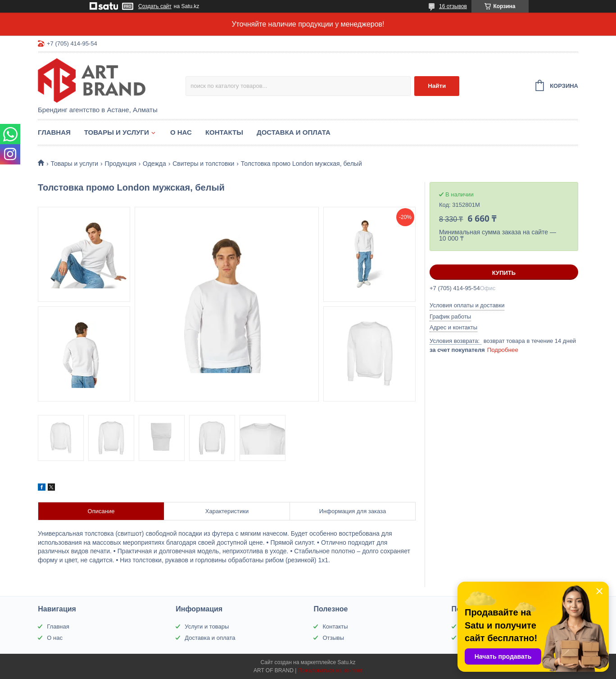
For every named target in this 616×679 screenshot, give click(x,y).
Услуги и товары (207, 627)
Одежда (154, 164)
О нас (181, 132)
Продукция (121, 164)
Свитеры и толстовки (203, 164)
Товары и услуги (117, 132)
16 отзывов (453, 6)
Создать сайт (155, 6)
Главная (54, 132)
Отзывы (333, 638)
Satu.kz (346, 662)
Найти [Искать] (437, 86)
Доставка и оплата (294, 132)
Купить (504, 273)
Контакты (224, 132)
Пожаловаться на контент (330, 670)
